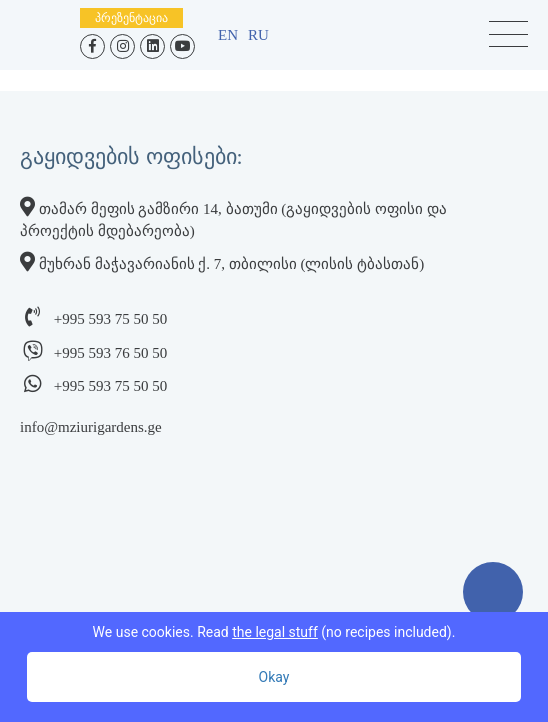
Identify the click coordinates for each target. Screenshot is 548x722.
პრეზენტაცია (131, 18)
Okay (274, 677)
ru (258, 35)
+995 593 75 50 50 (110, 319)
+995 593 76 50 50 (110, 353)
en (228, 35)
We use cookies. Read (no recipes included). (274, 632)
